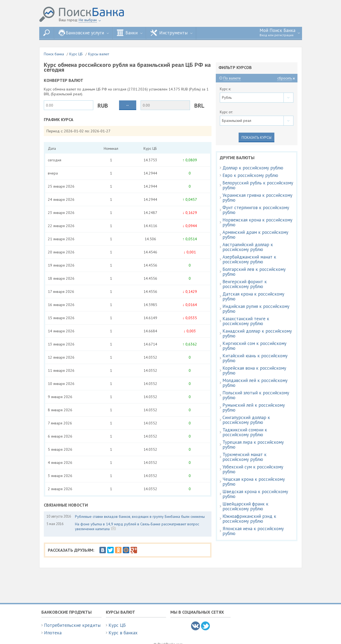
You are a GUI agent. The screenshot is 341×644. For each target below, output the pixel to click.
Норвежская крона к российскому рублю (257, 222)
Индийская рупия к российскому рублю (256, 309)
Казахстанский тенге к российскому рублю (246, 321)
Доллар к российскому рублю (253, 168)
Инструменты (171, 33)
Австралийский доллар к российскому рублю (248, 247)
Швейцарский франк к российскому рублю (245, 506)
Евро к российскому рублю (250, 175)
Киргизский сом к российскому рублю (254, 346)
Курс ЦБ (76, 54)
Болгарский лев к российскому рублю (254, 272)
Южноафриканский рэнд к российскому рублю (249, 519)
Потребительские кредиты (72, 625)
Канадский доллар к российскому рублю (257, 333)
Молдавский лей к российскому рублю (255, 383)
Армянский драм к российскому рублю (255, 235)
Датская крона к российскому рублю (253, 296)
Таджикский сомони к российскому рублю (245, 432)
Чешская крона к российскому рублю (254, 482)
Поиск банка (54, 54)
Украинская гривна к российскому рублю (257, 198)
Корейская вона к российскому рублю (254, 370)
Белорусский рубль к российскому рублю (258, 185)
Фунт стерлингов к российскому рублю (256, 210)
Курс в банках (123, 633)
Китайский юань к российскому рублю (255, 358)
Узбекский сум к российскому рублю (253, 469)
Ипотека (53, 633)
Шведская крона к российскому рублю (255, 494)
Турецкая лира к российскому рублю (253, 445)
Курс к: (225, 89)
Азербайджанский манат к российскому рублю (249, 259)
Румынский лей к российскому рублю (254, 407)
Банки (130, 33)
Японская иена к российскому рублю (253, 531)
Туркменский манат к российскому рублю (245, 457)
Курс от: (226, 112)
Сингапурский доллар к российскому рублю (246, 420)
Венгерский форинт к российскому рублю (245, 284)
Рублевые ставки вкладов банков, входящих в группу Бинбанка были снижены (140, 516)
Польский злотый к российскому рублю (256, 395)
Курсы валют (99, 54)
